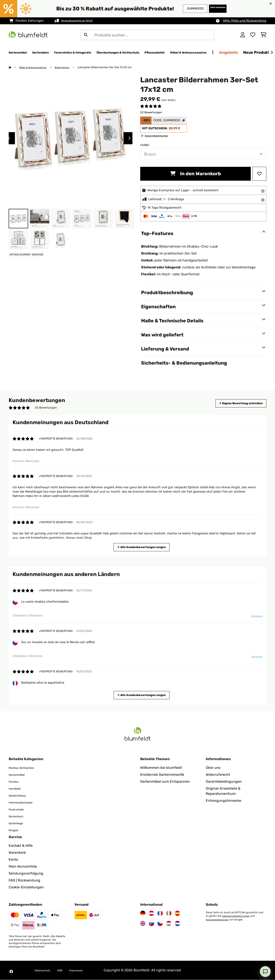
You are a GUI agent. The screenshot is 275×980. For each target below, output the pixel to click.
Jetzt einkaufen (212, 9)
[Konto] (243, 35)
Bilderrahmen (71, 67)
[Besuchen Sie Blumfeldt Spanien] (177, 913)
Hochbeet (17, 789)
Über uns (213, 768)
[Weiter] (272, 53)
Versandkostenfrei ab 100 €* (82, 21)
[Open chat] (265, 972)
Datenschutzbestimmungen (239, 916)
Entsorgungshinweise (224, 801)
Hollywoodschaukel (24, 802)
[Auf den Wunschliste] (259, 174)
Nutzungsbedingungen (219, 920)
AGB (66, 970)
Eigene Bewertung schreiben (233, 403)
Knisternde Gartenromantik (162, 775)
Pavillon (15, 782)
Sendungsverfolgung (26, 874)
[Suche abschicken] (86, 35)
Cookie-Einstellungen (26, 887)
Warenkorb (17, 853)
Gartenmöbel (19, 775)
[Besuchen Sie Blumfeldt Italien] (169, 913)
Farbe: (145, 145)
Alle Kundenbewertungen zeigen (143, 547)
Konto (13, 860)
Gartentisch (18, 816)
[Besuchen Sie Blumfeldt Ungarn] (169, 924)
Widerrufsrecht (218, 775)
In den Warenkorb (195, 174)
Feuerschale (19, 809)
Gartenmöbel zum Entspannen (165, 782)
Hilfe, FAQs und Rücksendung (245, 21)
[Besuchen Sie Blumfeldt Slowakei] (151, 924)
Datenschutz (45, 970)
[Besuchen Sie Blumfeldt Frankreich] (160, 913)
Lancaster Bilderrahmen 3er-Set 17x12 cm (114, 67)
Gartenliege (18, 823)
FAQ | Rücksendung (24, 880)
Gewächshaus (20, 796)
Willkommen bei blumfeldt (161, 768)
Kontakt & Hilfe (21, 846)
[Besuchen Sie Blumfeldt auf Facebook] (11, 972)
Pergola (15, 830)
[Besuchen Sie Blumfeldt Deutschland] (143, 913)
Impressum (85, 970)
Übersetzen (254, 617)
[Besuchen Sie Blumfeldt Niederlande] (177, 924)
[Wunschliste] (253, 35)
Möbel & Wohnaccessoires (37, 67)
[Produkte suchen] (148, 35)
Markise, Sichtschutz (25, 768)
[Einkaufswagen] (263, 35)
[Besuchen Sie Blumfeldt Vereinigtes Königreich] (143, 924)
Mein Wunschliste (23, 867)
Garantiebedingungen (224, 782)
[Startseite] (14, 67)
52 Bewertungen (151, 113)
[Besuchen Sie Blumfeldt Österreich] (151, 913)
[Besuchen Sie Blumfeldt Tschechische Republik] (160, 924)
